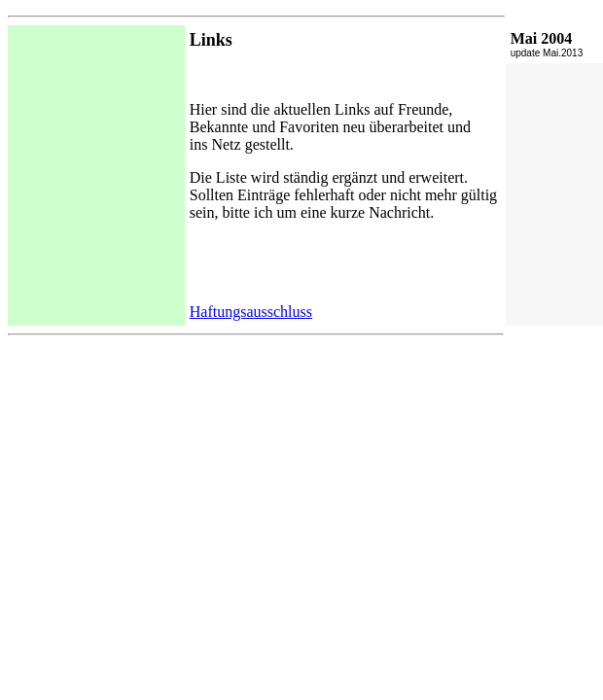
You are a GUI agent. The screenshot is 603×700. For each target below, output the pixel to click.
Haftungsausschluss (251, 312)
